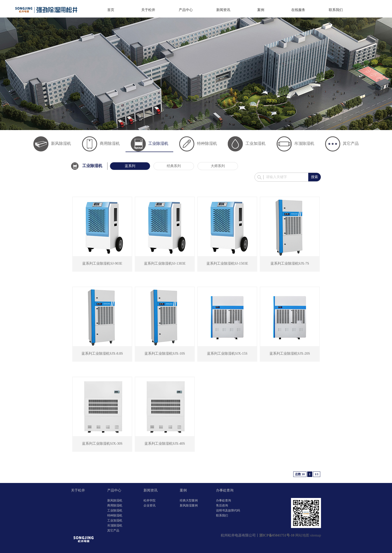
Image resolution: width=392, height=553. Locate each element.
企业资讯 (149, 505)
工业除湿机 (149, 143)
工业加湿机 (247, 143)
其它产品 (342, 143)
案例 (261, 10)
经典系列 (174, 166)
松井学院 (149, 500)
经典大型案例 (189, 500)
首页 (111, 10)
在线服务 (298, 10)
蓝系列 (130, 166)
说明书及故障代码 (228, 510)
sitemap (315, 535)
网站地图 (302, 535)
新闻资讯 (223, 10)
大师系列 (218, 166)
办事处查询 (225, 490)
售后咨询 (222, 505)
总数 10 (300, 474)
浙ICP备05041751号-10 (277, 535)
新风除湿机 (52, 143)
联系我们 (336, 10)
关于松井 (148, 10)
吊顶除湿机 (295, 143)
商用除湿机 (101, 143)
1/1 (317, 474)
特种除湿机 (198, 143)
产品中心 (186, 10)
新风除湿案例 (189, 505)
